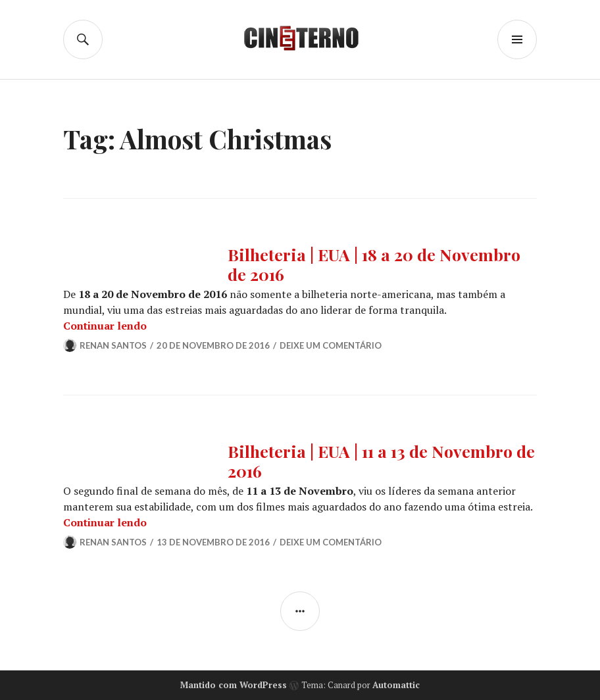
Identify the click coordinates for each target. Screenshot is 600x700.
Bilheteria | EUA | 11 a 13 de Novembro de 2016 (381, 461)
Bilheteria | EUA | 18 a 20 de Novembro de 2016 (374, 264)
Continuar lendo (105, 326)
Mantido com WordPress (234, 685)
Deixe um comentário (331, 345)
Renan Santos (113, 345)
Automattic (396, 685)
